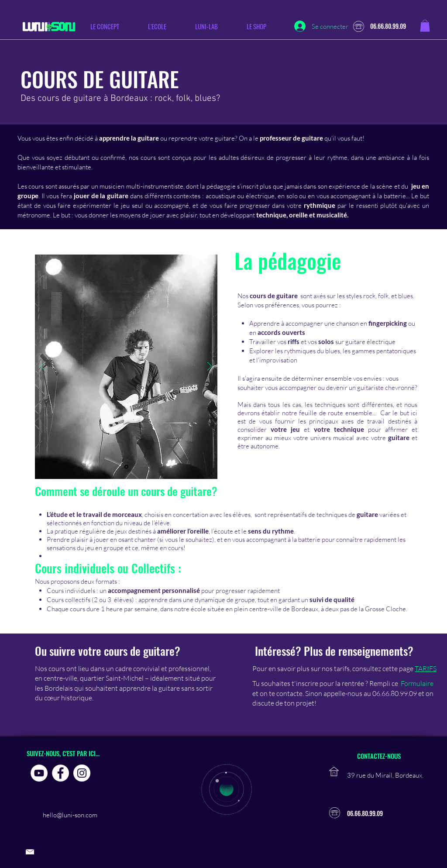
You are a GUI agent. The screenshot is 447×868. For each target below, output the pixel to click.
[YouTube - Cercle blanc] (39, 773)
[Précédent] (43, 367)
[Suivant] (210, 367)
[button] (165, 26)
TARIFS (426, 668)
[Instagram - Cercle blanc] (82, 773)
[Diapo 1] (126, 467)
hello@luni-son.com (70, 815)
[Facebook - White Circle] (60, 773)
